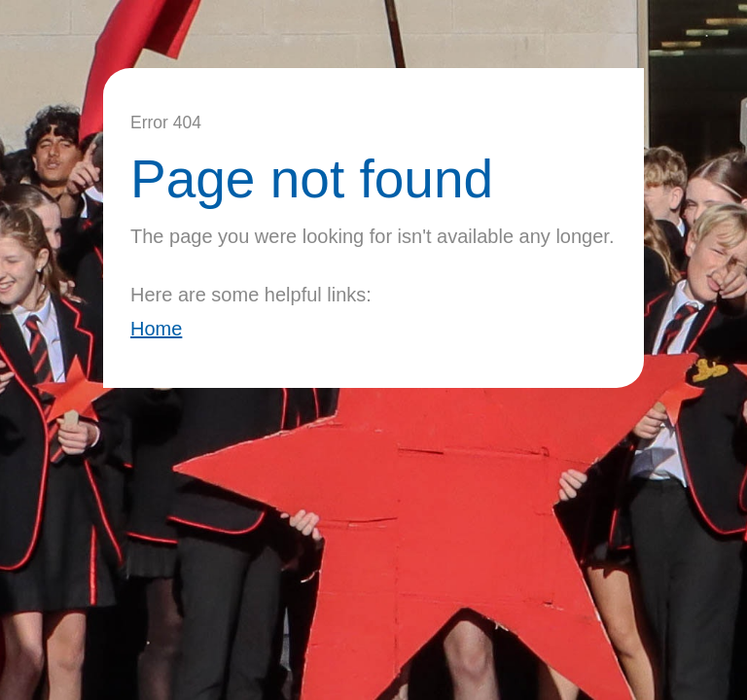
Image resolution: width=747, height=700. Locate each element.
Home (156, 329)
